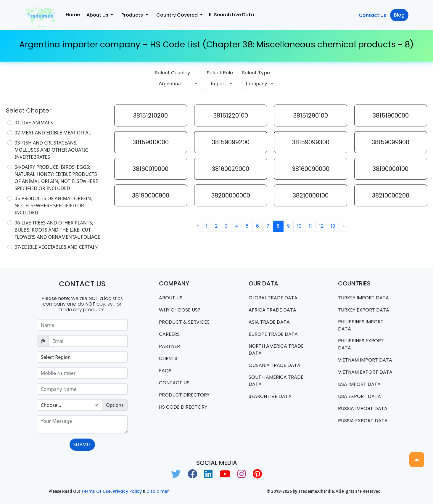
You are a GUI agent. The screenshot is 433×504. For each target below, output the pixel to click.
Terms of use (96, 491)
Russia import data (363, 409)
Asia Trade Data (269, 322)
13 (333, 226)
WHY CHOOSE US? (180, 310)
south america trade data (276, 381)
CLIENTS (168, 358)
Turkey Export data (364, 310)
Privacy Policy (127, 491)
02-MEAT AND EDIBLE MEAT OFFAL (53, 133)
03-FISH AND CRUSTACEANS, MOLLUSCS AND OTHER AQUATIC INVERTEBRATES (51, 150)
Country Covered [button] (178, 15)
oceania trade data (275, 365)
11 (310, 226)
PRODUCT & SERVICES (184, 322)
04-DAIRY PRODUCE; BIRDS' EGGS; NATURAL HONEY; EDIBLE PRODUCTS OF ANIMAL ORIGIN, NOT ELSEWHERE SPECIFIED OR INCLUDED (56, 178)
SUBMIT (82, 444)
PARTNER (169, 346)
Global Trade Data (273, 298)
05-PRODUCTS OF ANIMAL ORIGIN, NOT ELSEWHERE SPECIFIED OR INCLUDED (53, 206)
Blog (399, 15)
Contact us (174, 383)
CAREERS (169, 334)
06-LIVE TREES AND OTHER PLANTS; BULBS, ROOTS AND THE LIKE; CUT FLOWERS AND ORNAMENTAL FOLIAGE (57, 230)
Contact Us (372, 15)
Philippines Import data (361, 325)
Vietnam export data (365, 372)
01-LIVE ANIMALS (34, 123)
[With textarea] (82, 425)
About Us (171, 298)
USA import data (359, 384)
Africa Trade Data (272, 310)
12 (321, 226)
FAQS (165, 371)
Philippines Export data (361, 344)
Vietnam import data (365, 360)
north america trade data (276, 350)
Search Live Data (231, 15)
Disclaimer (158, 491)
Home (73, 15)
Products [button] (133, 15)
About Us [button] (98, 15)
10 (299, 226)
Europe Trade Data (273, 334)
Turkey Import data (363, 298)
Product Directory (184, 395)
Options (115, 405)
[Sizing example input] (82, 325)
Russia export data (363, 421)
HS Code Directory (183, 407)
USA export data (359, 396)
